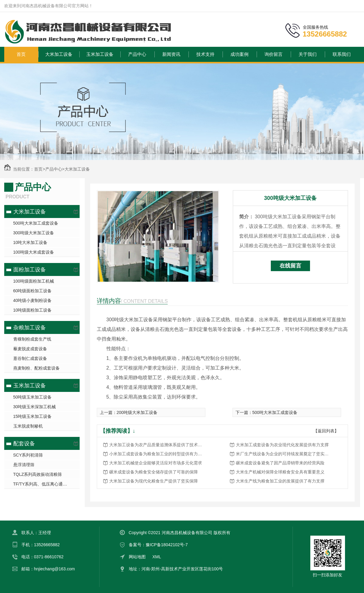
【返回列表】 (326, 431)
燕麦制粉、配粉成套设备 (36, 368)
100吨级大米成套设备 (34, 252)
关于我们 (308, 54)
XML (157, 557)
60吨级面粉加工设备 (33, 291)
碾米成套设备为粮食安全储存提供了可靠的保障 (154, 472)
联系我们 (342, 54)
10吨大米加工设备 (30, 242)
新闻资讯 (171, 54)
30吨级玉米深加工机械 (35, 407)
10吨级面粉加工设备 (33, 310)
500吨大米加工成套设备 (36, 223)
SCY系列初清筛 (28, 455)
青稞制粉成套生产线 (32, 339)
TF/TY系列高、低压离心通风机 (42, 484)
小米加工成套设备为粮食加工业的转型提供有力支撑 (157, 454)
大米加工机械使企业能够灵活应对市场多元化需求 (156, 463)
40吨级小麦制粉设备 (33, 300)
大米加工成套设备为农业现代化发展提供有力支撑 (282, 445)
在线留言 (290, 266)
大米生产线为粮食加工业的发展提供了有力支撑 (280, 481)
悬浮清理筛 (24, 465)
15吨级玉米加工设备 (33, 416)
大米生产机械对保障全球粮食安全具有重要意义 (280, 472)
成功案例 (239, 54)
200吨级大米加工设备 (137, 412)
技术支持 (205, 54)
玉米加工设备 (100, 54)
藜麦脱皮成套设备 (30, 349)
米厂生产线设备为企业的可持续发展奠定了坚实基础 (284, 454)
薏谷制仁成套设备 (30, 358)
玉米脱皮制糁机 (28, 426)
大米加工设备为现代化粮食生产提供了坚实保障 (154, 481)
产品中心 (137, 54)
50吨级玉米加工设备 (33, 397)
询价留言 (274, 54)
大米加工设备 (59, 54)
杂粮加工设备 (30, 328)
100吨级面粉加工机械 (34, 281)
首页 (21, 54)
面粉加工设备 (30, 270)
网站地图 (137, 557)
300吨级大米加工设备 (34, 233)
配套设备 (24, 444)
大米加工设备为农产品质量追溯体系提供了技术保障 (157, 445)
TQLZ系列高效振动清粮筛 (38, 474)
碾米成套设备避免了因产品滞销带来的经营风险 (280, 463)
